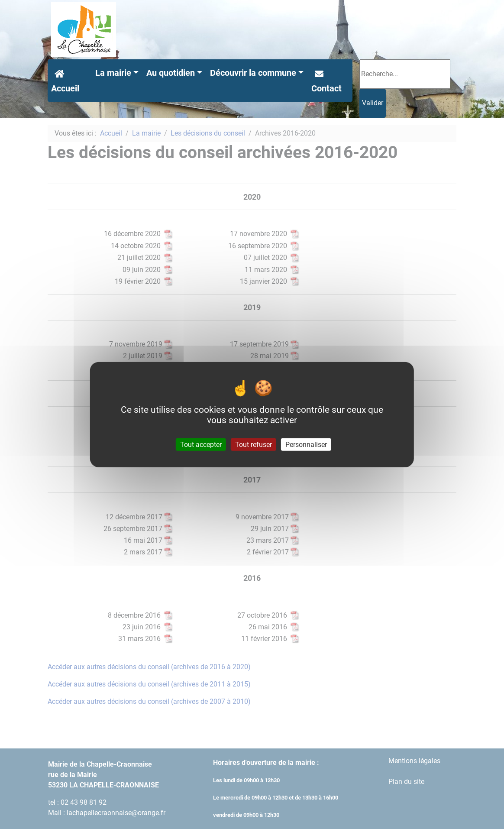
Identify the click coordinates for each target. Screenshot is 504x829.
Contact (326, 80)
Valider (373, 103)
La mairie (113, 73)
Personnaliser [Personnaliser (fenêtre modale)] (306, 444)
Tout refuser (254, 444)
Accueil (65, 80)
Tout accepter (201, 444)
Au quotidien (171, 73)
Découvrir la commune (253, 73)
